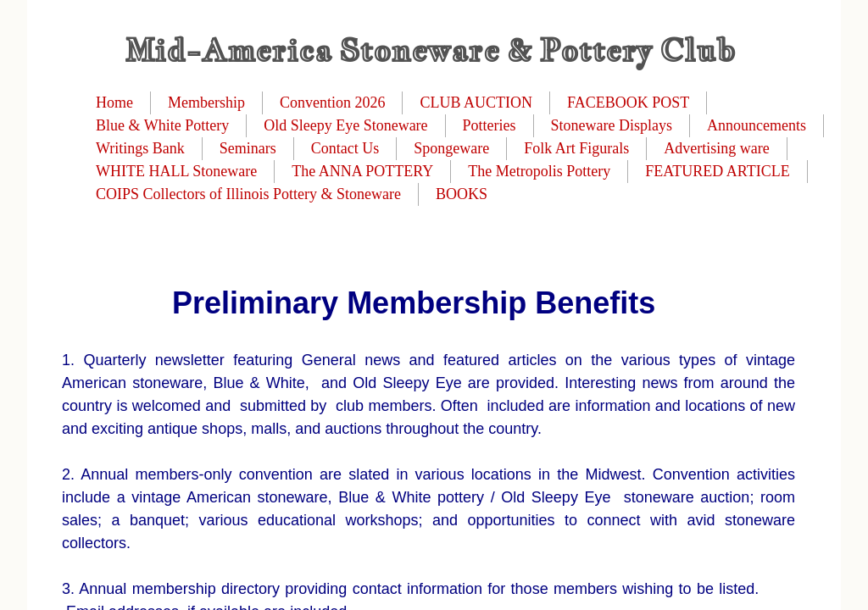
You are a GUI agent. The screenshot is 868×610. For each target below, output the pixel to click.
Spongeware (451, 148)
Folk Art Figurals (576, 148)
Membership (206, 103)
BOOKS (462, 194)
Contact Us (345, 148)
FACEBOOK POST (628, 103)
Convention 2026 (333, 103)
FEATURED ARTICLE (717, 171)
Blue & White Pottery (162, 125)
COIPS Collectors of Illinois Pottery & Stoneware (248, 194)
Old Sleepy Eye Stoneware (345, 125)
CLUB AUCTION (476, 103)
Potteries (490, 125)
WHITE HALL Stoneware (176, 171)
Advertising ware (716, 148)
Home (114, 103)
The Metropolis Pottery (539, 171)
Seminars (248, 148)
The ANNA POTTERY (362, 171)
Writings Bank (140, 148)
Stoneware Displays (612, 125)
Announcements (757, 125)
